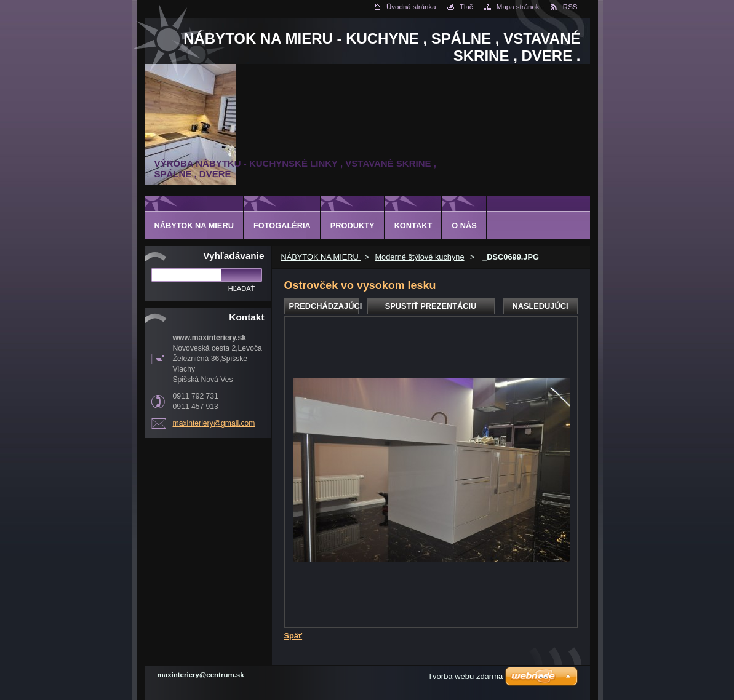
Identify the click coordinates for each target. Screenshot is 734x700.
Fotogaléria (282, 225)
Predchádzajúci (324, 306)
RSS (570, 7)
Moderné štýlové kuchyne (419, 257)
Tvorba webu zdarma (465, 676)
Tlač (466, 7)
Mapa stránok (518, 7)
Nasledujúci (540, 306)
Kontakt (413, 225)
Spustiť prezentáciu (431, 306)
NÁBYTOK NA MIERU (321, 257)
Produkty (353, 225)
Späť (293, 636)
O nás (464, 225)
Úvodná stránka (411, 7)
